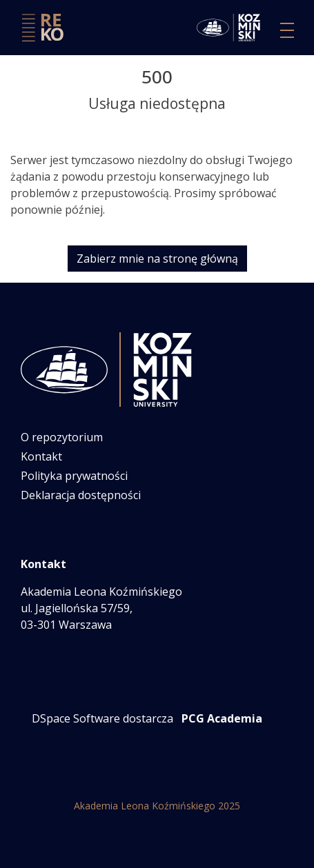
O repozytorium (62, 437)
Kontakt (41, 456)
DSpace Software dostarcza (102, 718)
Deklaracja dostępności (81, 495)
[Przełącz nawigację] (287, 30)
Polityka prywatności (74, 476)
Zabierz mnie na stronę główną (157, 259)
